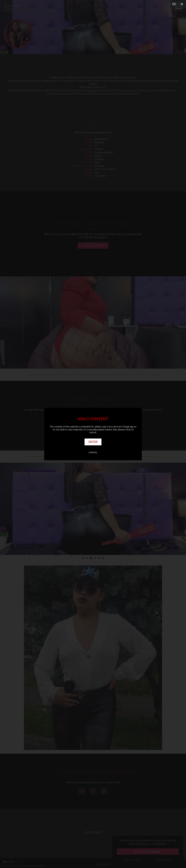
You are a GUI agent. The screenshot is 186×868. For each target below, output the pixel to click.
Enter (93, 442)
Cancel (93, 452)
